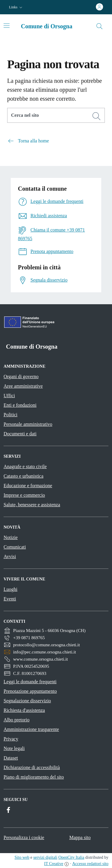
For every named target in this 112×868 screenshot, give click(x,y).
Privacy (11, 739)
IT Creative (54, 864)
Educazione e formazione (28, 486)
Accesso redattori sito (90, 864)
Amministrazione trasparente (31, 729)
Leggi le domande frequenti (30, 682)
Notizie (11, 537)
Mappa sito (80, 837)
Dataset (11, 758)
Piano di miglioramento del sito (34, 777)
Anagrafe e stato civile (25, 466)
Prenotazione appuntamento (30, 691)
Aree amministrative (23, 386)
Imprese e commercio (24, 495)
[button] (16, 7)
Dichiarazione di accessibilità (32, 767)
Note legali (14, 748)
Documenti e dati (20, 434)
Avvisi (10, 556)
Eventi (10, 599)
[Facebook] (8, 810)
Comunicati (15, 547)
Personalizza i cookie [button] (24, 837)
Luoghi (10, 589)
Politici (10, 415)
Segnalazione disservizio (27, 701)
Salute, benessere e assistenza (32, 505)
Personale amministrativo (28, 424)
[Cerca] (96, 116)
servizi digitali (45, 857)
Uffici (9, 396)
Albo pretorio (17, 720)
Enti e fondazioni (20, 405)
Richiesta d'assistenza (24, 710)
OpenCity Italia (71, 857)
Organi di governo (21, 376)
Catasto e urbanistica (23, 476)
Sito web (22, 857)
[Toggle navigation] (7, 26)
